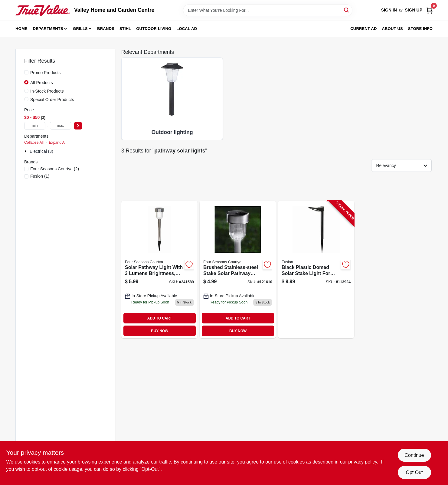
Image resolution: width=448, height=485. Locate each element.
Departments (48, 29)
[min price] (35, 126)
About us (392, 29)
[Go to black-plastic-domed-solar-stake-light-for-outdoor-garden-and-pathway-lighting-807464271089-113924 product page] (316, 270)
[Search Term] (268, 10)
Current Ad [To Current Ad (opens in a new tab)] (363, 29)
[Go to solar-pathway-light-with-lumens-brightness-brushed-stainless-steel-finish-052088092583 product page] (159, 270)
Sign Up (414, 10)
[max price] (60, 126)
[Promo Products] (26, 72)
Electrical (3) (41, 151)
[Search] (347, 10)
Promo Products (45, 73)
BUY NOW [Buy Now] (160, 331)
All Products (42, 83)
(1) (40, 176)
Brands (106, 29)
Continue (414, 455)
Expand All (57, 143)
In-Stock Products (47, 91)
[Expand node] (26, 151)
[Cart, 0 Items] (430, 10)
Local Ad (187, 29)
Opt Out (414, 472)
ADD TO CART (160, 318)
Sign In (389, 10)
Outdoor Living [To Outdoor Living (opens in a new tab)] (154, 29)
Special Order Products (52, 100)
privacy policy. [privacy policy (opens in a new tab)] (363, 462)
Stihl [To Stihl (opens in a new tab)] (125, 29)
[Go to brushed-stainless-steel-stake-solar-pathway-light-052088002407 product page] (238, 270)
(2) (55, 169)
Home (21, 29)
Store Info (420, 29)
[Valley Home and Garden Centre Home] (43, 10)
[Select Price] (78, 126)
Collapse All (34, 143)
